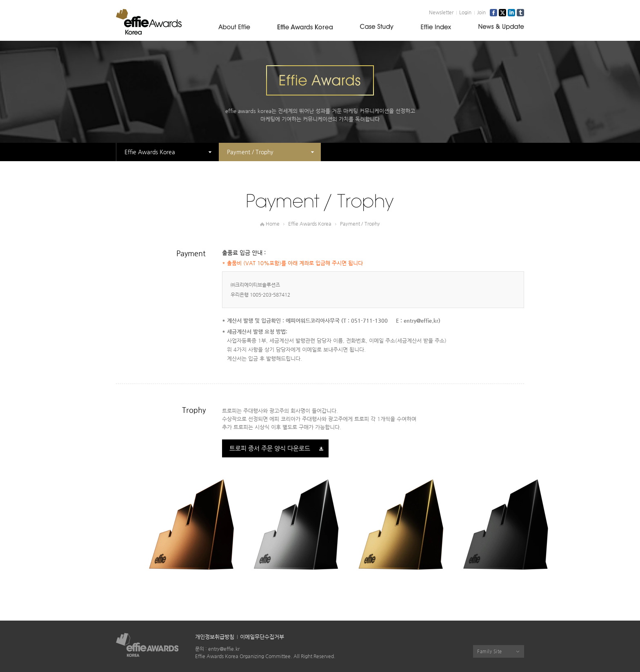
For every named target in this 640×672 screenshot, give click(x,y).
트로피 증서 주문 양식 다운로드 (270, 448)
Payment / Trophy (250, 152)
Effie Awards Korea (150, 152)
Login (465, 12)
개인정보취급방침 (215, 637)
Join (481, 12)
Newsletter (441, 12)
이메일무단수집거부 (262, 637)
